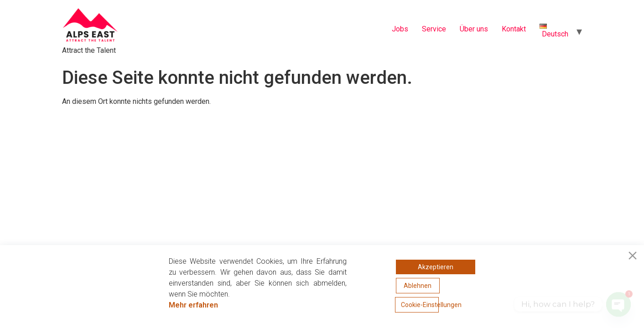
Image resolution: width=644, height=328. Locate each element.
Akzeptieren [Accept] (436, 267)
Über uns (474, 29)
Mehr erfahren (193, 305)
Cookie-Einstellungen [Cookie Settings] (420, 305)
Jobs (400, 29)
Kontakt (514, 29)
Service (434, 29)
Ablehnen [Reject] (418, 286)
